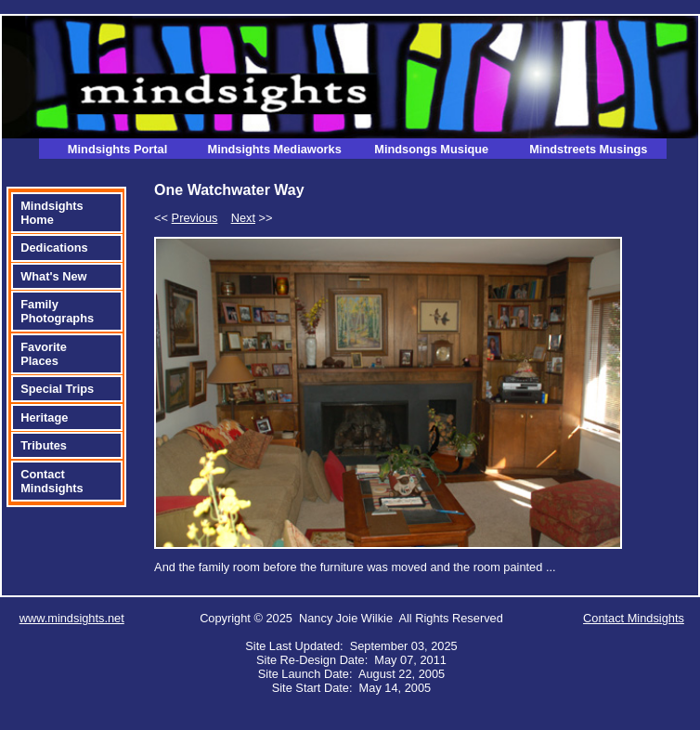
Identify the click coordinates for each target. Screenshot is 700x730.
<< (186, 218)
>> (252, 218)
